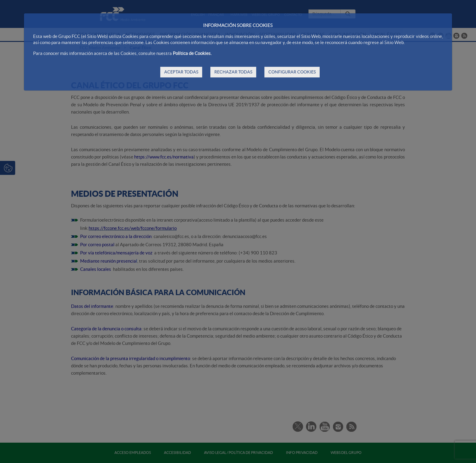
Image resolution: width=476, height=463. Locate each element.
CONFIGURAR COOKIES (292, 72)
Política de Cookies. (192, 53)
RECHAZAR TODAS (233, 72)
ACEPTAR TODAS (181, 72)
